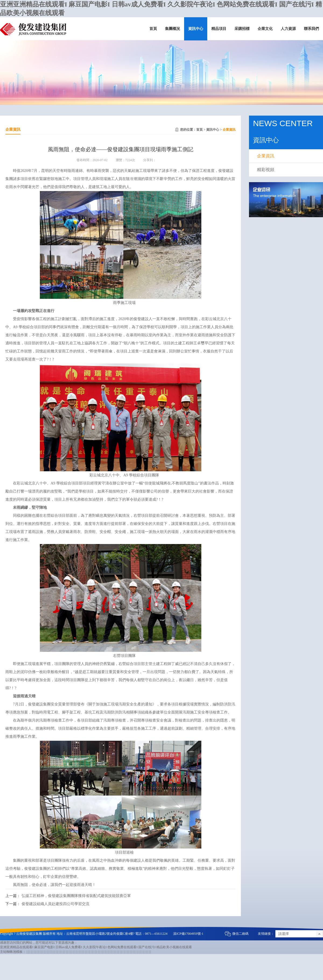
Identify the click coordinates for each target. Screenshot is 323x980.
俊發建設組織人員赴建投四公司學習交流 (55, 904)
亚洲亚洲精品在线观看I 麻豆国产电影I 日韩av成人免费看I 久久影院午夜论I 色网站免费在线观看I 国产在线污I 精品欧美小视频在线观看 (96, 947)
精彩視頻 (266, 170)
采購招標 (242, 29)
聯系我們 (311, 29)
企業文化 (265, 29)
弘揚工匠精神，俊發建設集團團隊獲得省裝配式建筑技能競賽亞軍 (76, 896)
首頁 (153, 29)
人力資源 (288, 29)
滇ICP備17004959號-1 (188, 934)
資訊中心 (196, 29)
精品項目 (219, 29)
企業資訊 (229, 130)
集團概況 (173, 29)
